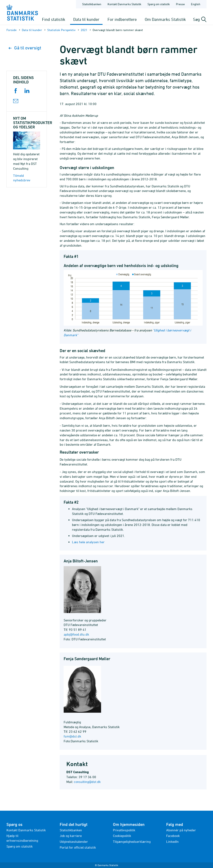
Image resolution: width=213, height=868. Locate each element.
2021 (84, 30)
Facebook (173, 836)
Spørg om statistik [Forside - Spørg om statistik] (159, 4)
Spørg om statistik (20, 846)
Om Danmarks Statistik (165, 19)
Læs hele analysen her (88, 542)
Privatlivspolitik (124, 830)
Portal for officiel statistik (78, 847)
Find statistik (54, 19)
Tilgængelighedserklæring (132, 842)
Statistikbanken (92, 4)
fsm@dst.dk (72, 736)
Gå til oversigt (25, 48)
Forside (12, 30)
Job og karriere (71, 836)
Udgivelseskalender (74, 842)
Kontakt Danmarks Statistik (26, 830)
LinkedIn (172, 842)
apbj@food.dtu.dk (76, 634)
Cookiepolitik (122, 836)
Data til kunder (86, 19)
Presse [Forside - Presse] (180, 4)
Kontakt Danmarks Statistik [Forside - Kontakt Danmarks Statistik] (124, 4)
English (196, 4)
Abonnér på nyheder (181, 830)
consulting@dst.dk (87, 782)
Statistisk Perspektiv (61, 30)
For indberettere (122, 19)
